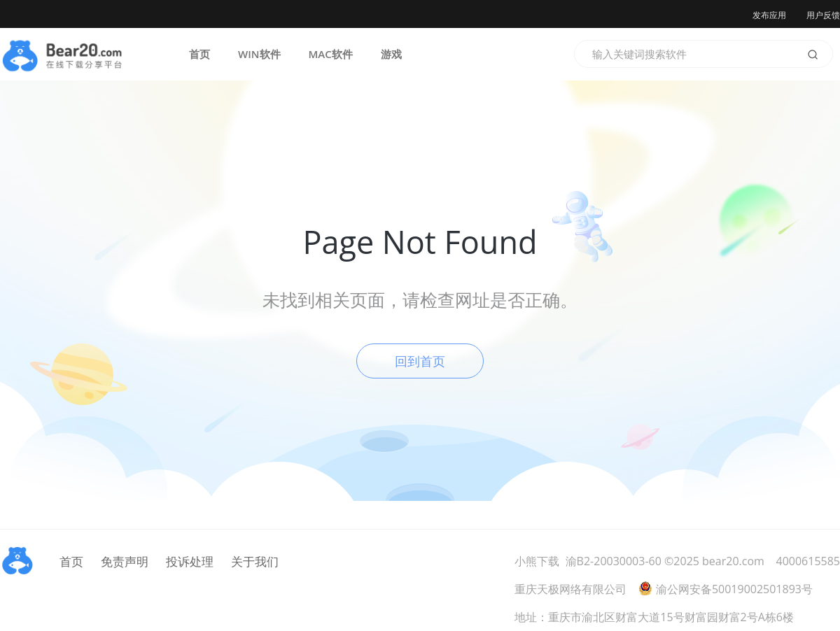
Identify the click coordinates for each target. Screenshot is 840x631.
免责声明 (125, 561)
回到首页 (420, 361)
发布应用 (769, 15)
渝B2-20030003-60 (614, 561)
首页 (199, 54)
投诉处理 (190, 561)
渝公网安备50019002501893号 (726, 589)
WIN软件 (259, 54)
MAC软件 (331, 54)
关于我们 (255, 561)
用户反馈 (823, 15)
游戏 (391, 54)
